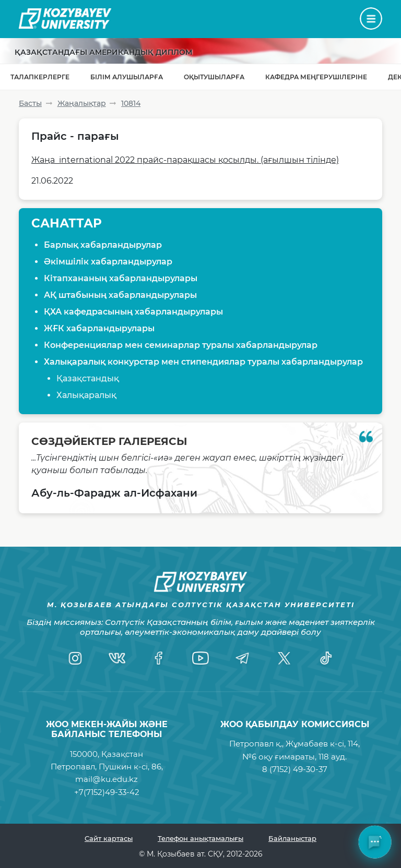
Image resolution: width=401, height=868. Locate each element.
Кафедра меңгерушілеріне (316, 77)
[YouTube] (200, 658)
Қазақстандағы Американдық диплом (103, 52)
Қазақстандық (88, 378)
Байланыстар (292, 838)
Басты (30, 103)
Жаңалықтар (82, 103)
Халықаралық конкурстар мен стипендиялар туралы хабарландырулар (203, 362)
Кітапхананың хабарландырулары (121, 278)
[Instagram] (75, 658)
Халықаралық (86, 395)
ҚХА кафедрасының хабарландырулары (133, 312)
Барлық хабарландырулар (103, 245)
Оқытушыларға (214, 77)
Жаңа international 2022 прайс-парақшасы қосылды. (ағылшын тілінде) (185, 160)
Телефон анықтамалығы (200, 838)
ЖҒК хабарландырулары (99, 328)
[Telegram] (242, 658)
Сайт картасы (109, 838)
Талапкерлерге (40, 77)
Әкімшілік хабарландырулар (108, 262)
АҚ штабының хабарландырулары (120, 295)
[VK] (117, 658)
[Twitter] (284, 658)
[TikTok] (326, 658)
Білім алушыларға (127, 77)
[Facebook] (159, 658)
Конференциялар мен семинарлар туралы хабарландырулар (181, 345)
